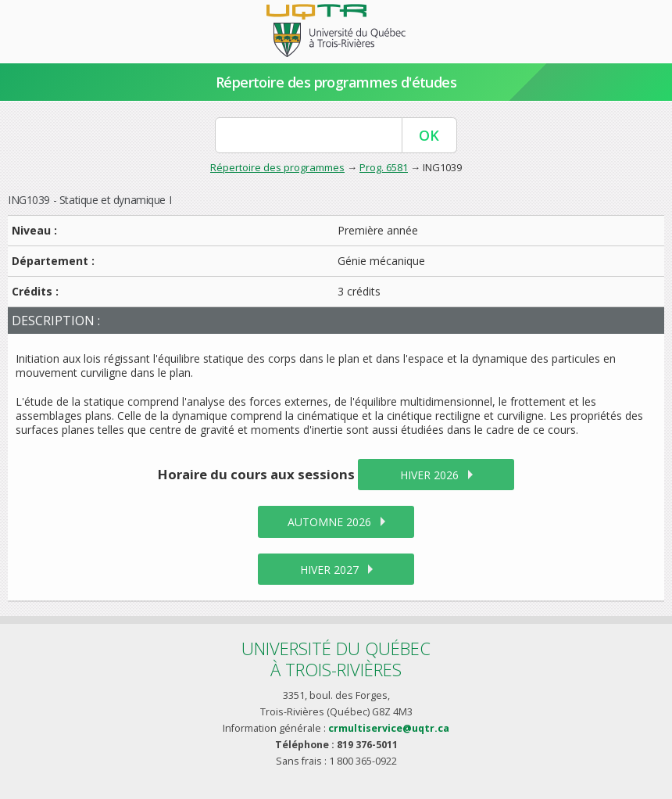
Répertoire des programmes (277, 167)
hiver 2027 (329, 570)
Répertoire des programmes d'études (336, 82)
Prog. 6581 (384, 167)
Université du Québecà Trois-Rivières (336, 659)
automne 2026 (329, 522)
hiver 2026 (429, 475)
